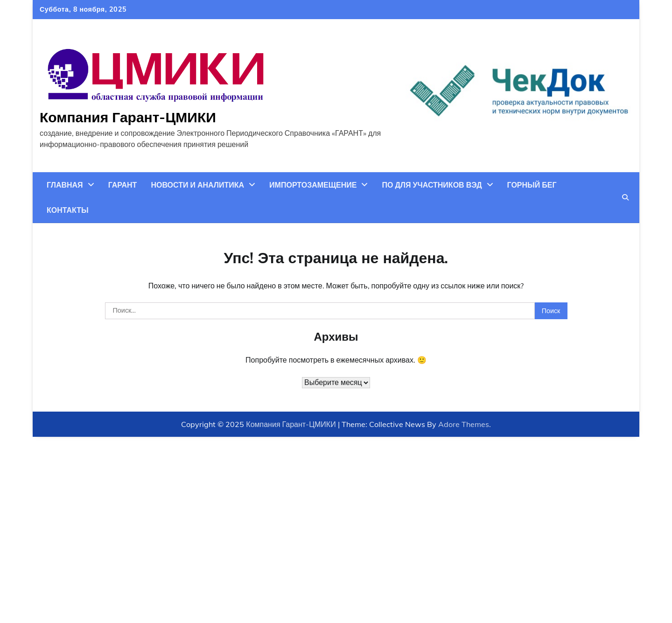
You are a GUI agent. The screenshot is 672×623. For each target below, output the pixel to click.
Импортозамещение (313, 185)
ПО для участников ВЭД (432, 185)
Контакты (68, 210)
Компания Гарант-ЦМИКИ (128, 117)
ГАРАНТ (123, 185)
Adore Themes (464, 424)
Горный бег (532, 185)
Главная (65, 185)
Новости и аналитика (197, 185)
